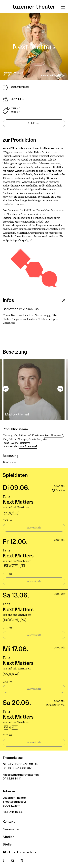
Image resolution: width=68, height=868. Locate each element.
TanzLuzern (10, 462)
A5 (23, 566)
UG (6, 75)
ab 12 (15, 513)
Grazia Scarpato (38, 439)
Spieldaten (34, 123)
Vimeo (22, 861)
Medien (8, 837)
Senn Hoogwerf (53, 435)
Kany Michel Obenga (15, 439)
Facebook (3, 861)
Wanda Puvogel (28, 446)
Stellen (8, 844)
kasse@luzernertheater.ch (21, 775)
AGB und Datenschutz (20, 852)
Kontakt (9, 821)
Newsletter (11, 829)
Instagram (12, 861)
